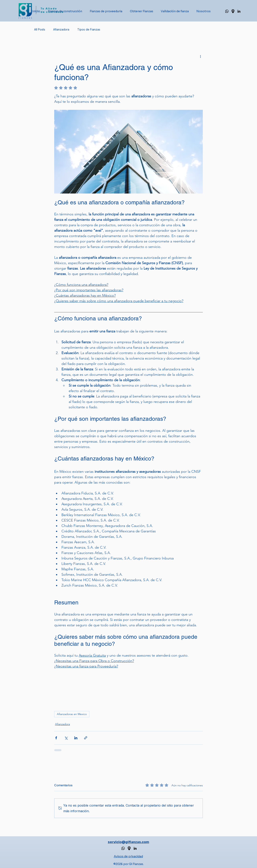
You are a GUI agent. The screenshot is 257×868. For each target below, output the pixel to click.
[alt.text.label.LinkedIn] (239, 11)
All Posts (40, 29)
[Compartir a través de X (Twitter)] (66, 738)
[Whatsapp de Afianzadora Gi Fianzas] (123, 848)
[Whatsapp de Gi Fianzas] (227, 11)
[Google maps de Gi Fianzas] (129, 848)
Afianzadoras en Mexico (72, 714)
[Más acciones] (200, 56)
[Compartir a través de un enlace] (86, 738)
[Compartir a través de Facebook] (56, 738)
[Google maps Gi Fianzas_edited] (233, 11)
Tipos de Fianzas (89, 29)
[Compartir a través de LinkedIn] (76, 738)
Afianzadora (61, 29)
